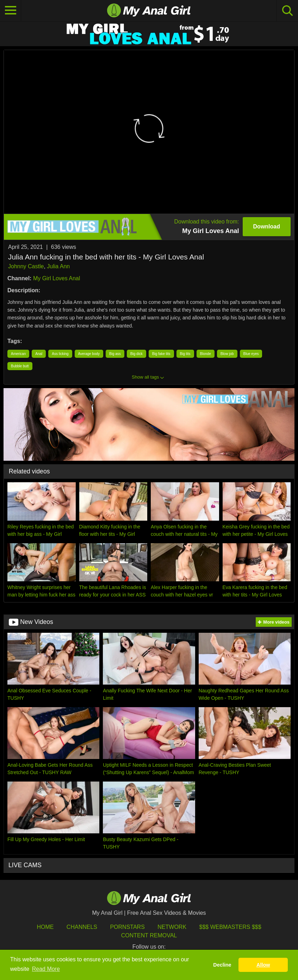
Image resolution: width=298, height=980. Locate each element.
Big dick (136, 354)
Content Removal (149, 935)
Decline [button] (222, 965)
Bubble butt (20, 366)
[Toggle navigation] (11, 11)
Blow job (227, 354)
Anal (39, 354)
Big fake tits (161, 354)
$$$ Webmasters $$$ (230, 927)
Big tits (185, 354)
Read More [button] (46, 969)
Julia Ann (58, 266)
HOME (45, 927)
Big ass (115, 354)
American (18, 354)
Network (172, 927)
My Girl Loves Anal (57, 278)
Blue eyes (251, 354)
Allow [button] (263, 965)
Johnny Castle (26, 266)
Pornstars (127, 927)
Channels (82, 927)
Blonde (206, 354)
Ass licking (60, 354)
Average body (89, 354)
